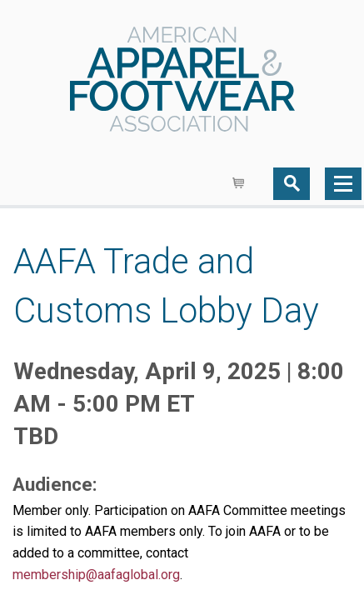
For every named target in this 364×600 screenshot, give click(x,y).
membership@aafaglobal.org (96, 575)
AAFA (182, 81)
